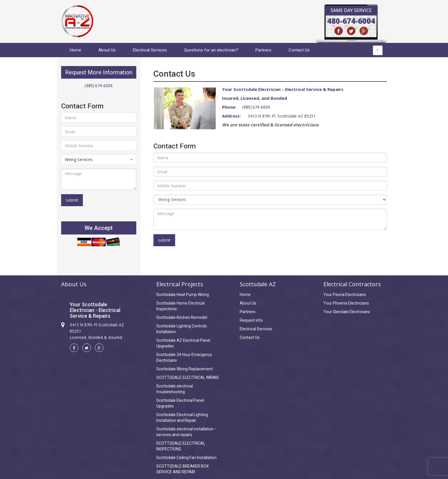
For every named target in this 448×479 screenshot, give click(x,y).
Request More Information (99, 72)
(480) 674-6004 (99, 86)
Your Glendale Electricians (347, 312)
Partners (263, 50)
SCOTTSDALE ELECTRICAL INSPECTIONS (181, 446)
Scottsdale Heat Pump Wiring (183, 295)
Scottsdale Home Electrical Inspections (180, 306)
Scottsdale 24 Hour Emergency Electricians (184, 357)
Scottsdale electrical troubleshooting (175, 389)
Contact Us (299, 50)
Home (75, 50)
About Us (107, 50)
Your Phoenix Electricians (346, 303)
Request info (251, 320)
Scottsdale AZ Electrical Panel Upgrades (183, 343)
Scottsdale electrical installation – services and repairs (187, 432)
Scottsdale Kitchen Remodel (182, 317)
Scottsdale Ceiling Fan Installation (186, 458)
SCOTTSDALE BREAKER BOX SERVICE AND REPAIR (183, 469)
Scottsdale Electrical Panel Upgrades (180, 403)
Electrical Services (150, 50)
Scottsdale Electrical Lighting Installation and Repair (182, 418)
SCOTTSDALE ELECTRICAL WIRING (188, 377)
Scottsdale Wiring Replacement (185, 369)
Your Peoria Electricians (345, 295)
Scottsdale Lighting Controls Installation (182, 329)
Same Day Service (351, 10)
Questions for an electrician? (211, 50)
